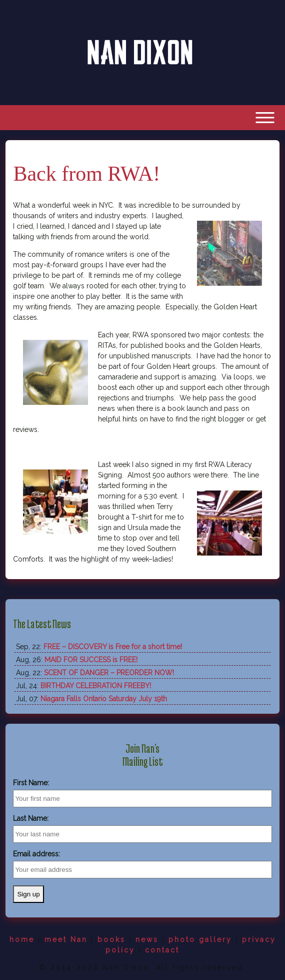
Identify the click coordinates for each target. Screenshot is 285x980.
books (111, 939)
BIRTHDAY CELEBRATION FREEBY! (96, 686)
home (22, 939)
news (147, 939)
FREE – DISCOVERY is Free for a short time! (113, 647)
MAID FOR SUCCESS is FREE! (91, 660)
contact (162, 950)
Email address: (36, 854)
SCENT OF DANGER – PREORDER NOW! (109, 673)
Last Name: (31, 818)
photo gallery (200, 939)
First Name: (31, 783)
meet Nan (66, 939)
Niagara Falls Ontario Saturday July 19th (104, 699)
